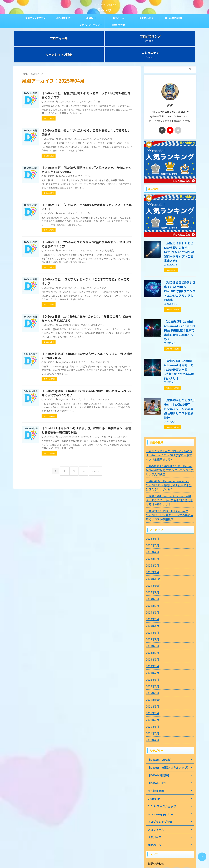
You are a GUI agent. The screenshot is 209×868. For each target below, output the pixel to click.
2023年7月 (152, 606)
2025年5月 (152, 499)
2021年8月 (152, 667)
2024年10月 (152, 539)
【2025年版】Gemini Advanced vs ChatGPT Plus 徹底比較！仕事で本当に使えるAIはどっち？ (179, 300)
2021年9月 (152, 660)
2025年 (34, 60)
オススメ (91, 88)
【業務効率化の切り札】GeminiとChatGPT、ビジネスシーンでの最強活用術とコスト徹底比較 (180, 366)
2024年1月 (152, 586)
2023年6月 (152, 613)
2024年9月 (152, 546)
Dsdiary (105, 9)
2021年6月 (152, 680)
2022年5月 (152, 647)
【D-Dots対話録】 (173, 18)
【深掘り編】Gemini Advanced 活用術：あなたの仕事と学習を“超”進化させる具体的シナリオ (180, 333)
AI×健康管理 (63, 18)
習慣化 (124, 254)
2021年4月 (152, 694)
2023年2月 (152, 627)
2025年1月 (152, 526)
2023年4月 (152, 620)
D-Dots (83, 88)
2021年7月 (152, 674)
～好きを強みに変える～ (104, 852)
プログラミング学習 (35, 18)
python (100, 462)
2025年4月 (152, 506)
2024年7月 (152, 560)
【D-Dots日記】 (146, 18)
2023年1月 (152, 633)
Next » (93, 499)
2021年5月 (152, 687)
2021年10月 (152, 653)
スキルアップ (103, 88)
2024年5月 (152, 573)
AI (77, 88)
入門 (112, 88)
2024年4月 (152, 580)
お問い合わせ (118, 25)
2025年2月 (152, 519)
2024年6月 (152, 566)
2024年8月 (152, 553)
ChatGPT (91, 18)
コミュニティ (100, 130)
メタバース (118, 18)
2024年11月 (152, 533)
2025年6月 (152, 492)
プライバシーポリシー (91, 25)
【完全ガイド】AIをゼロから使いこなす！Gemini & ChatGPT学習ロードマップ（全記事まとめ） (180, 235)
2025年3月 (152, 513)
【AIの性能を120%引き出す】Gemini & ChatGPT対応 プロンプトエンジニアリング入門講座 (180, 267)
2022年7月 (152, 640)
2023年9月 (152, 593)
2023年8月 (152, 600)
